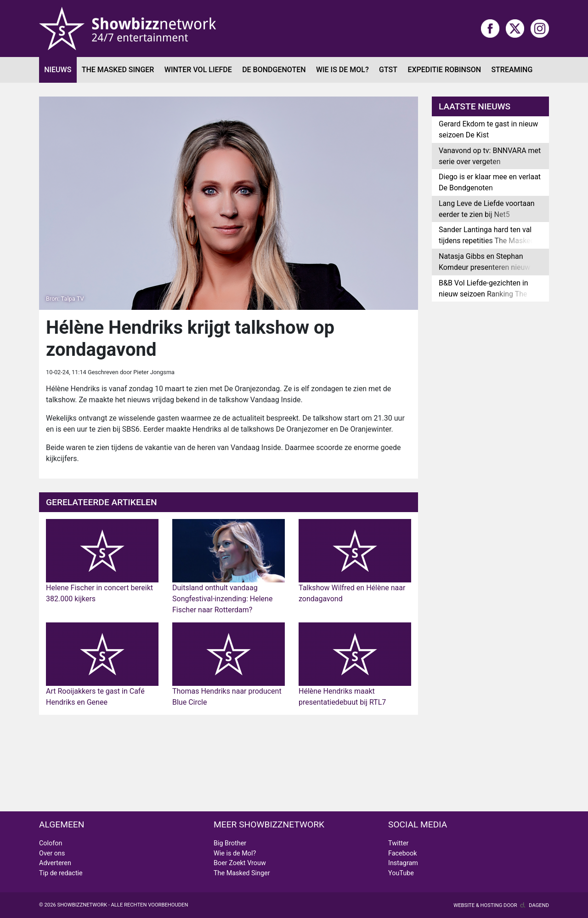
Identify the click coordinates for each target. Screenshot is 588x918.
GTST (388, 70)
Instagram (403, 863)
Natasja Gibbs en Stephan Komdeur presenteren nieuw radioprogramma (484, 267)
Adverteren (55, 863)
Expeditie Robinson (444, 70)
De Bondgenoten (274, 70)
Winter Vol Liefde (198, 70)
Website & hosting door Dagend (501, 905)
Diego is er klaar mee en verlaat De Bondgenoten (490, 182)
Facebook (403, 853)
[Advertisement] (229, 763)
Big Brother (230, 843)
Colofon (51, 843)
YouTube (401, 873)
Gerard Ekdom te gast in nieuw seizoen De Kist (488, 129)
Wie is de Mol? (342, 70)
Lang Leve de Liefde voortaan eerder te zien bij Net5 (487, 209)
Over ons (52, 853)
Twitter (398, 843)
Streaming (512, 70)
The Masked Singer (118, 70)
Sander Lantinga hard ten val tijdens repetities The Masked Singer (487, 241)
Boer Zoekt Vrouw (240, 863)
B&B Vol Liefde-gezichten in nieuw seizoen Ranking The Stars (483, 294)
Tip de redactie (61, 873)
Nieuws (58, 70)
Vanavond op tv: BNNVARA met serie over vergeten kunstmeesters (490, 162)
